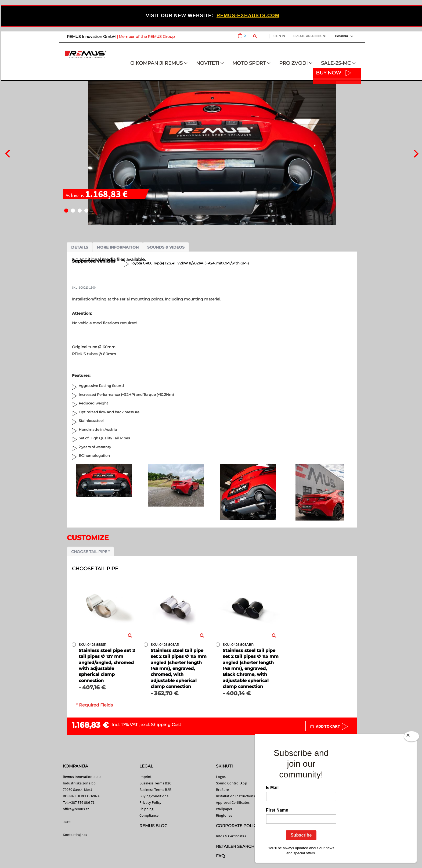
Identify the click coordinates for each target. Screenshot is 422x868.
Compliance (149, 815)
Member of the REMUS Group (147, 37)
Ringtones (224, 815)
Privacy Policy (151, 802)
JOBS (67, 822)
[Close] (412, 737)
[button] (66, 211)
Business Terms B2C (155, 783)
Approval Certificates (233, 802)
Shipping (147, 809)
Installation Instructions (236, 796)
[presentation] (7, 153)
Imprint (145, 777)
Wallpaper (224, 809)
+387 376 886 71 (82, 802)
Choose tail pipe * (90, 552)
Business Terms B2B (155, 790)
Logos (221, 777)
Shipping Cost (166, 725)
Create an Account (310, 36)
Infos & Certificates (231, 836)
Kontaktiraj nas (75, 835)
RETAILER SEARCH (235, 846)
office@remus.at (76, 809)
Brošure (223, 790)
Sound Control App (232, 783)
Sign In (279, 36)
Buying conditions (154, 796)
